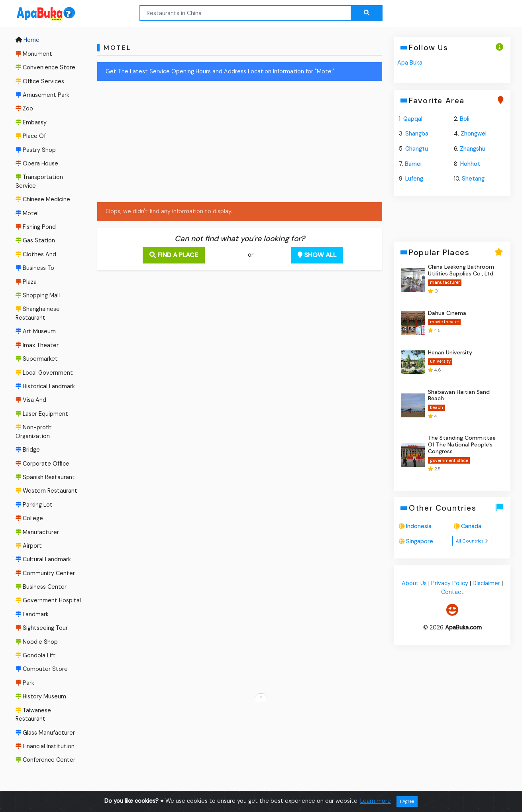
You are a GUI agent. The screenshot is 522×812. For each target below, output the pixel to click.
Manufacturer (37, 532)
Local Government (44, 373)
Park (25, 683)
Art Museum (36, 332)
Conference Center (45, 760)
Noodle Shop (37, 642)
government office (449, 460)
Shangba (417, 134)
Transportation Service (39, 181)
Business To (35, 268)
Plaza (26, 282)
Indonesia (419, 526)
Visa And (31, 400)
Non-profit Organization (34, 432)
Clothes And (36, 254)
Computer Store (42, 669)
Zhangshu (473, 149)
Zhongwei (474, 134)
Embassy (31, 122)
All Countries (472, 541)
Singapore (420, 541)
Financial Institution (45, 746)
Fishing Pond (36, 227)
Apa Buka (410, 63)
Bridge (28, 450)
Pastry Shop (36, 150)
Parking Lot (34, 505)
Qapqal (413, 119)
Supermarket (37, 359)
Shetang (473, 179)
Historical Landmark (45, 386)
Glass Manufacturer (45, 733)
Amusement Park (42, 95)
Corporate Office (42, 464)
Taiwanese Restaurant (33, 715)
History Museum (41, 696)
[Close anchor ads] (261, 698)
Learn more (376, 801)
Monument (34, 54)
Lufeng (414, 179)
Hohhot (470, 164)
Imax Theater (37, 345)
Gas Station (35, 241)
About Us (414, 583)
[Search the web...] (367, 13)
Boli (465, 119)
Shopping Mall (38, 295)
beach (436, 407)
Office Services (40, 81)
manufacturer (444, 282)
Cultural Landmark (43, 559)
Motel (27, 213)
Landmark (32, 614)
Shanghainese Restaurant (38, 314)
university (440, 362)
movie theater (444, 322)
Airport (29, 546)
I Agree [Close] (407, 801)
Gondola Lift (36, 655)
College (29, 518)
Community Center (45, 573)
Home (27, 40)
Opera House (37, 163)
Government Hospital (48, 601)
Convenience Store (45, 67)
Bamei (413, 164)
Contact (452, 592)
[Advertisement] (240, 143)
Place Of (31, 136)
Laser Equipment (42, 414)
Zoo (24, 108)
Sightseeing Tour (42, 628)
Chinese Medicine (43, 199)
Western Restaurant (46, 491)
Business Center (41, 587)
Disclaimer (486, 583)
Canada (471, 526)
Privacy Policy (450, 583)
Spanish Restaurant (45, 477)
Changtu (417, 149)
